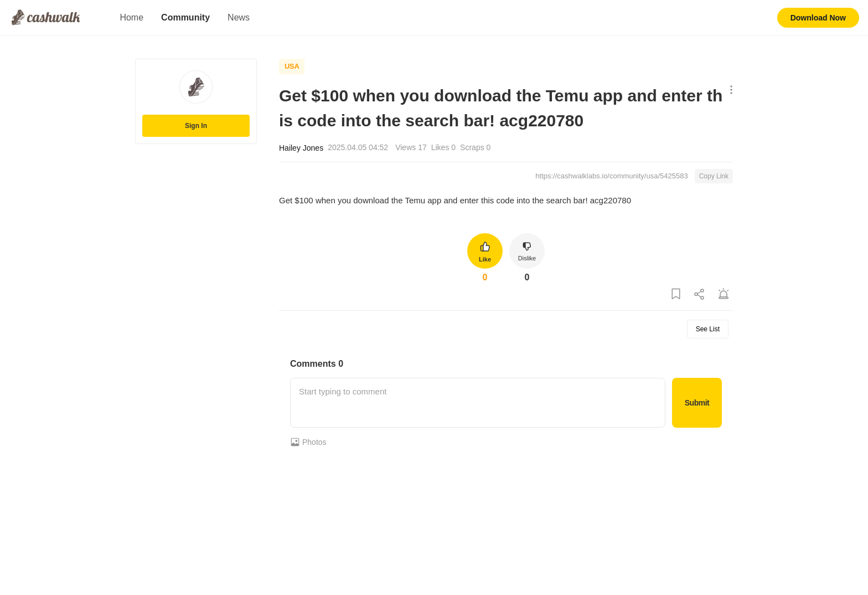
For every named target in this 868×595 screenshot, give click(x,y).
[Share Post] (700, 294)
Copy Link (714, 176)
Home (131, 17)
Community (185, 17)
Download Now (818, 18)
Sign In (196, 126)
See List (708, 329)
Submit (697, 403)
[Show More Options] (729, 91)
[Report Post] (724, 294)
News (239, 17)
